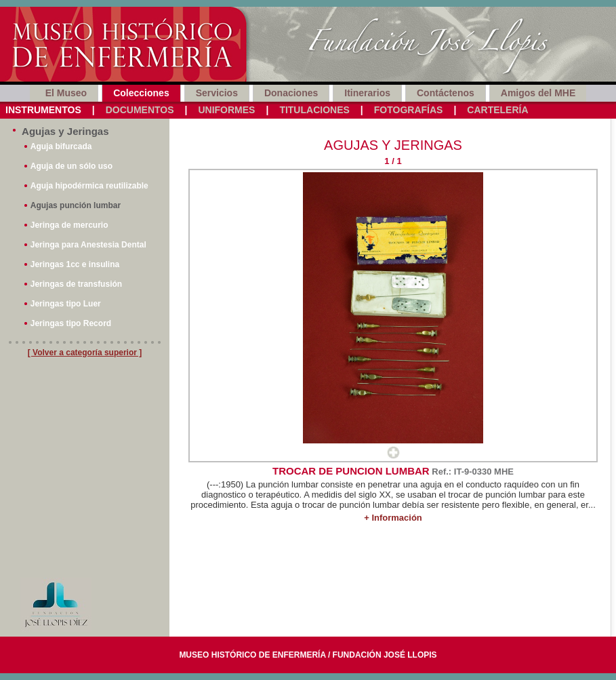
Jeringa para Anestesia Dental (88, 245)
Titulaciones (314, 110)
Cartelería (497, 110)
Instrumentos (43, 110)
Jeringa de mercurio (69, 225)
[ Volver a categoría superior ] (85, 353)
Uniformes (226, 110)
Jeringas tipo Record (71, 323)
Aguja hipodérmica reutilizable (89, 186)
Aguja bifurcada (61, 146)
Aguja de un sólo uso (71, 166)
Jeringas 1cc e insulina (75, 264)
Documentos (140, 110)
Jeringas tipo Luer (66, 304)
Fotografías (409, 110)
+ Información (393, 518)
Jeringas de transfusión (76, 284)
